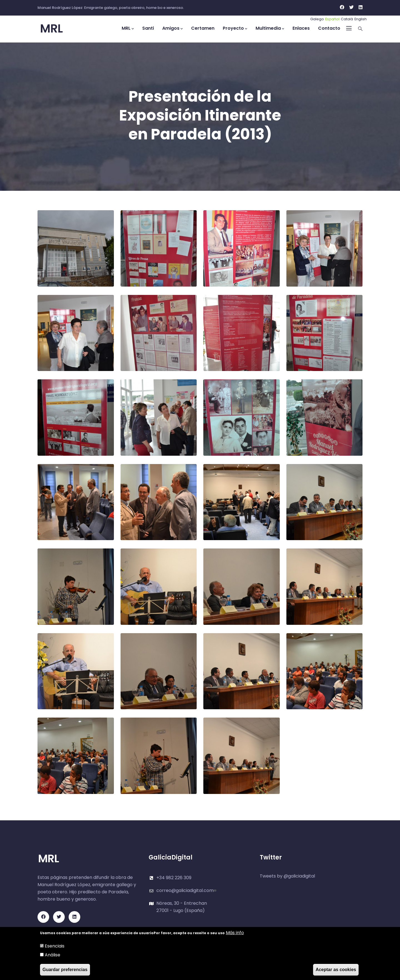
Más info (235, 933)
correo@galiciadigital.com (187, 890)
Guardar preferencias (65, 970)
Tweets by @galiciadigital (287, 876)
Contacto (329, 28)
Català (347, 19)
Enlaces (301, 28)
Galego (317, 19)
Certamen (203, 28)
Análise (52, 955)
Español (332, 19)
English (361, 19)
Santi (148, 28)
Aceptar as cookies (336, 970)
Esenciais (55, 946)
